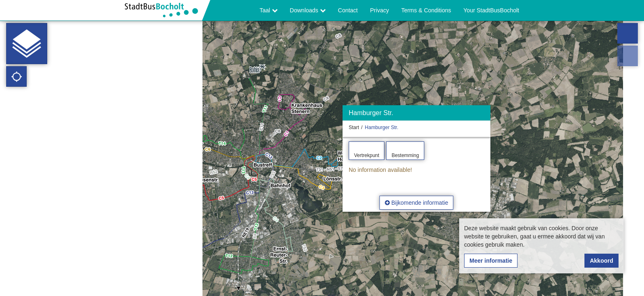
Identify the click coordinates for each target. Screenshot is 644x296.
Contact (348, 10)
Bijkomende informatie (416, 203)
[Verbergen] (483, 115)
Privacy (379, 10)
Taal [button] (269, 10)
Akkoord (601, 261)
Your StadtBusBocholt (491, 10)
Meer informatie (491, 261)
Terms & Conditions (426, 10)
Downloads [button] (308, 10)
